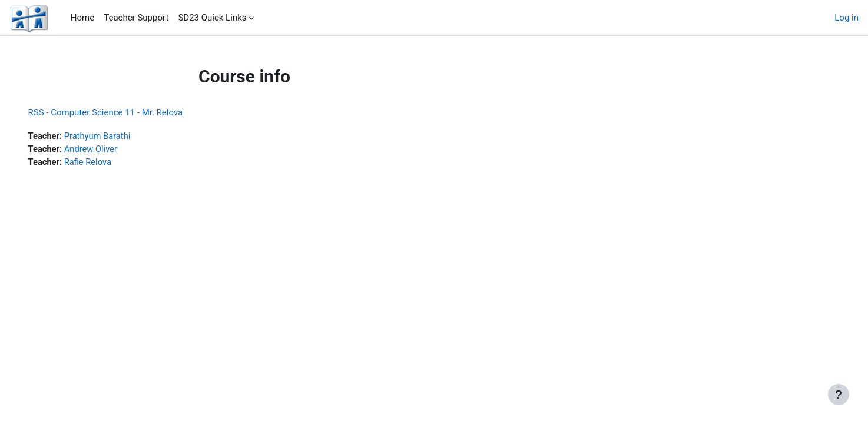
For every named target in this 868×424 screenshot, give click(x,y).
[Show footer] (839, 395)
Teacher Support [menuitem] (136, 18)
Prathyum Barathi (116, 136)
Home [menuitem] (82, 18)
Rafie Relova (106, 163)
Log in (847, 18)
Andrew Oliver (109, 150)
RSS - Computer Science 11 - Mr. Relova (122, 112)
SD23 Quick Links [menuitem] (212, 18)
